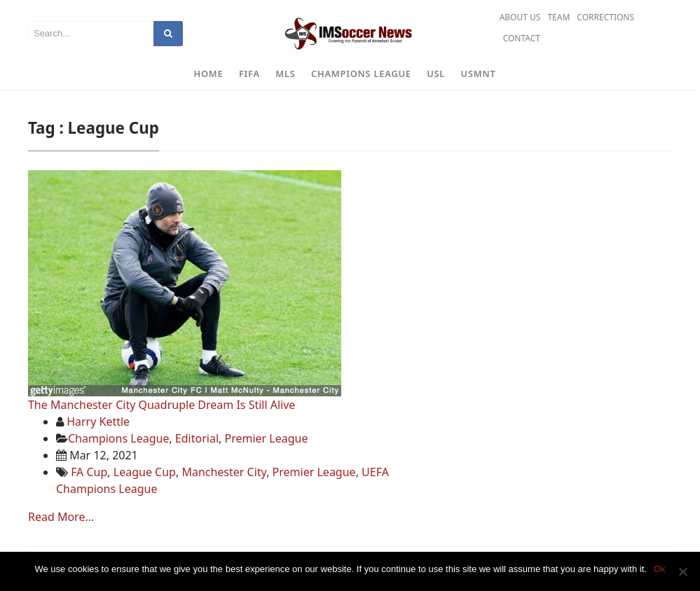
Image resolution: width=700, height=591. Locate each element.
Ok (660, 569)
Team (558, 17)
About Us (520, 17)
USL (436, 74)
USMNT (479, 74)
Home (209, 74)
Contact (522, 38)
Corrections (605, 17)
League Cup (145, 472)
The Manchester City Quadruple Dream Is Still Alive (162, 405)
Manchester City (224, 472)
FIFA (249, 74)
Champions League (361, 74)
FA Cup (89, 472)
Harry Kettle (98, 422)
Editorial (197, 438)
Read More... (61, 517)
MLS (285, 74)
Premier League (266, 438)
